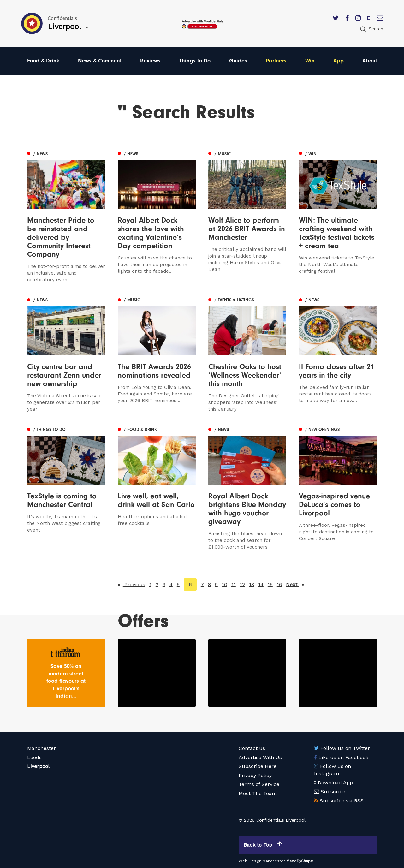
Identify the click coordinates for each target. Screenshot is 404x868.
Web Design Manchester (262, 861)
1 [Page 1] (150, 584)
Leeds (34, 757)
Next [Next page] (295, 584)
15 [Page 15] (270, 584)
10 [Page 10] (225, 584)
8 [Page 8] (209, 584)
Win (310, 61)
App (339, 61)
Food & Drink (43, 61)
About (370, 61)
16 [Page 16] (279, 584)
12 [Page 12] (242, 584)
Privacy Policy (255, 775)
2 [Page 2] (157, 584)
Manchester (42, 748)
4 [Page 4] (171, 584)
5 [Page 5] (178, 584)
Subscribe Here (258, 766)
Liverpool (38, 766)
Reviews (150, 61)
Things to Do (195, 61)
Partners (276, 61)
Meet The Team (258, 793)
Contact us (252, 748)
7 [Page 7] (202, 584)
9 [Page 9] (216, 584)
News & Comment (100, 61)
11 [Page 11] (234, 584)
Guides (238, 61)
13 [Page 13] (252, 584)
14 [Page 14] (261, 584)
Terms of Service (259, 784)
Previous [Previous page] (134, 584)
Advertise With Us (260, 757)
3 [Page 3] (164, 584)
